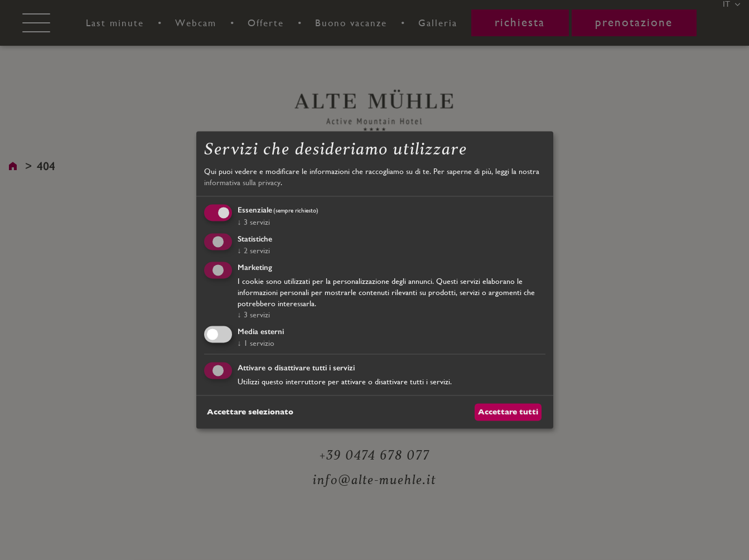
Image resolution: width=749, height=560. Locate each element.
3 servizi (254, 223)
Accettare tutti (508, 412)
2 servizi (254, 250)
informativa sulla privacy (242, 182)
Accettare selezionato (250, 412)
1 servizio (256, 343)
